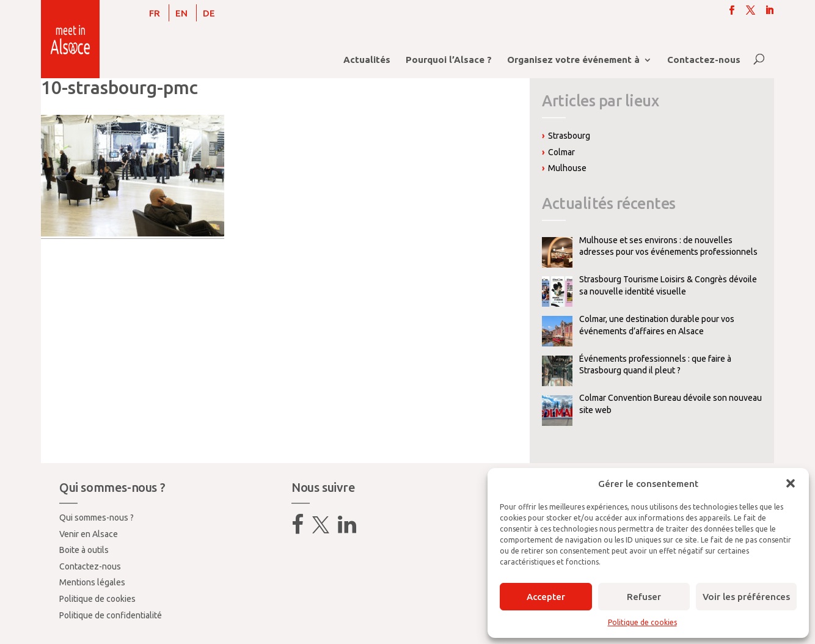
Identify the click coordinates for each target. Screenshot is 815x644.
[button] (791, 483)
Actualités (367, 60)
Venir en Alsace (89, 534)
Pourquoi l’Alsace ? (449, 60)
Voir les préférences (746, 597)
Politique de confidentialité (111, 615)
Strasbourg (569, 136)
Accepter (546, 597)
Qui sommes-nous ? (97, 518)
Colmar (561, 152)
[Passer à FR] (155, 13)
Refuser (644, 597)
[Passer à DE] (209, 13)
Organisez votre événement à (573, 60)
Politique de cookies (642, 622)
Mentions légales (92, 582)
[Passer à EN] (181, 13)
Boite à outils (84, 550)
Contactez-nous (704, 60)
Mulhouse (567, 168)
